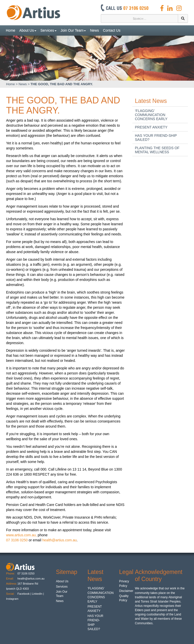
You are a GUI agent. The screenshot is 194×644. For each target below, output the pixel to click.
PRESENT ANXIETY (151, 127)
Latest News (151, 101)
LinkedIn (37, 594)
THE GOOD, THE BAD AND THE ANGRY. (62, 84)
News (94, 30)
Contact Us (112, 30)
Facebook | (24, 594)
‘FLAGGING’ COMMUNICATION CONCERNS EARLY (151, 115)
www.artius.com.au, (21, 535)
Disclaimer (126, 591)
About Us (28, 30)
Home (10, 30)
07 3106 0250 (17, 540)
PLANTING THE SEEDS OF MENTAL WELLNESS (157, 150)
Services (48, 30)
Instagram (13, 599)
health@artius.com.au (59, 540)
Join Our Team (73, 30)
